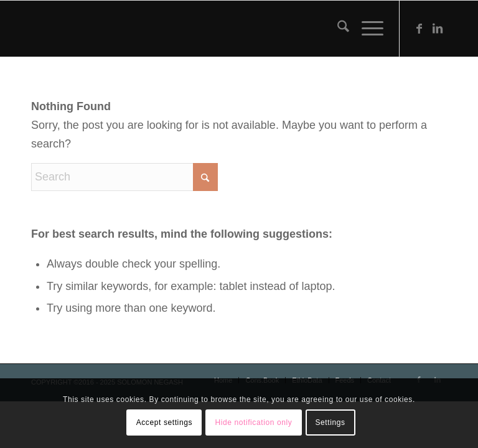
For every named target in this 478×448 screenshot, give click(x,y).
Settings (330, 422)
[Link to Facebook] (419, 29)
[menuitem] (337, 29)
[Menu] (366, 29)
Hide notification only (253, 422)
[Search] (337, 29)
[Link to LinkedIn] (438, 29)
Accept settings (164, 422)
